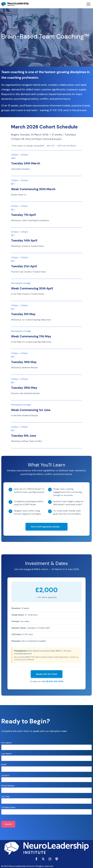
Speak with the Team (47, 674)
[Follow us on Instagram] (50, 859)
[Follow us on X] (43, 859)
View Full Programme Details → (46, 527)
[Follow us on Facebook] (36, 859)
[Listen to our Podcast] (57, 859)
